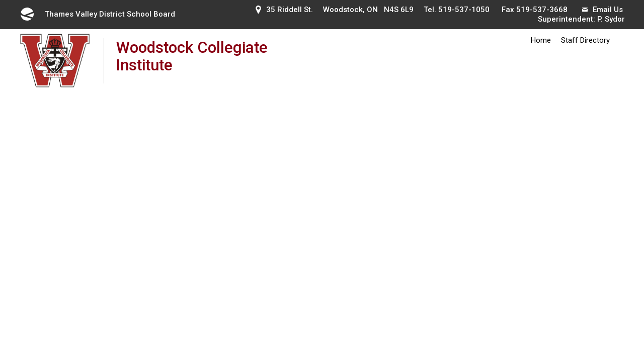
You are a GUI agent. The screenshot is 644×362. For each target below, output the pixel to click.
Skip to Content (0, 0)
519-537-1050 (464, 10)
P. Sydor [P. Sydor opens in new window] (611, 19)
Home (541, 40)
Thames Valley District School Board (97, 14)
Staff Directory (585, 40)
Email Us (602, 10)
